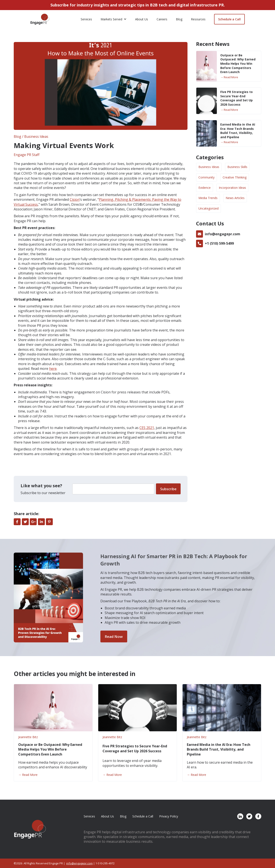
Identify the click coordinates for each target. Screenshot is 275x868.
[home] (40, 19)
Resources (198, 19)
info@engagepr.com (223, 234)
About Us (142, 19)
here (53, 369)
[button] (114, 19)
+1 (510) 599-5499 (219, 243)
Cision (75, 199)
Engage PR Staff (27, 155)
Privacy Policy (169, 816)
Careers (162, 19)
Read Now (114, 636)
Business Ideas (36, 136)
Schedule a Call (229, 19)
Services (86, 19)
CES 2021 (147, 428)
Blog (179, 19)
